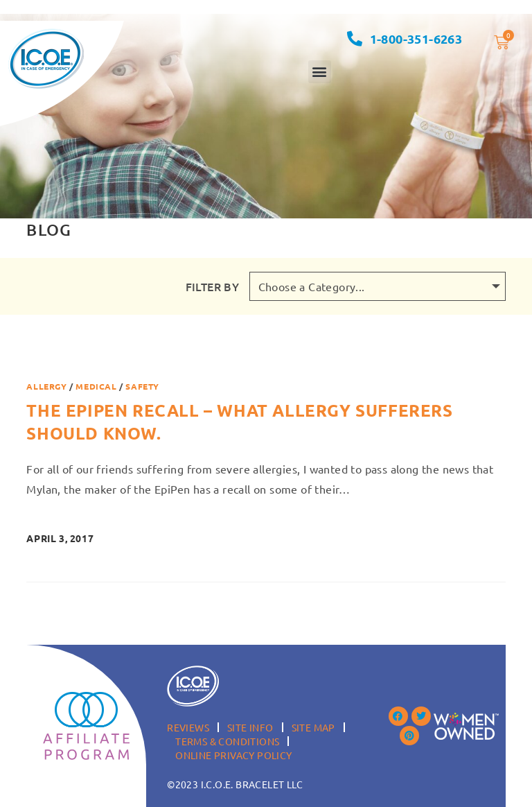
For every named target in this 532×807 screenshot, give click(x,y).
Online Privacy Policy (233, 755)
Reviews (188, 727)
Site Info (250, 727)
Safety (142, 386)
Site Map (313, 727)
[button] (320, 72)
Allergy (46, 386)
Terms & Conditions (227, 741)
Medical (96, 386)
